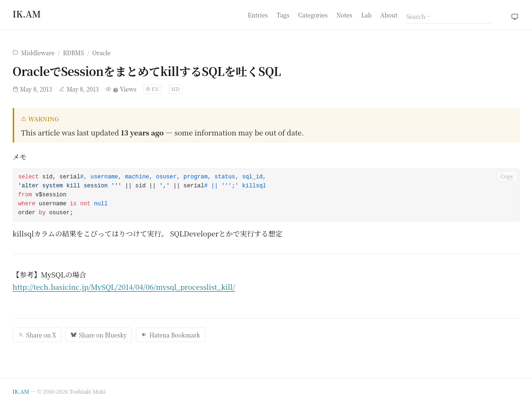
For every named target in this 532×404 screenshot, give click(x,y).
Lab (366, 15)
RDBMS (73, 53)
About (389, 15)
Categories (313, 15)
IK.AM (21, 391)
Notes (344, 15)
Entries (258, 15)
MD (175, 89)
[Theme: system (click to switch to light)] (515, 17)
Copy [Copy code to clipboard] (507, 176)
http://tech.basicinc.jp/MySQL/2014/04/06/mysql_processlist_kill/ (124, 287)
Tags (283, 15)
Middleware (38, 53)
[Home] (27, 14)
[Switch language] (152, 89)
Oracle (102, 53)
